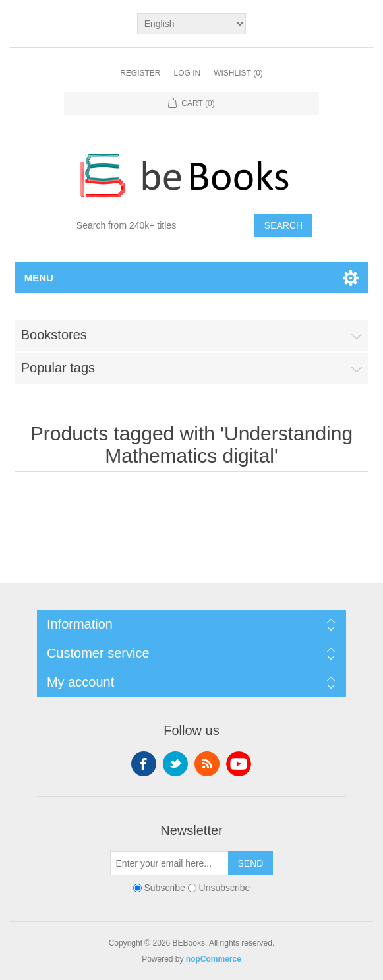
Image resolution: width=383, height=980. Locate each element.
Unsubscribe (225, 888)
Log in (187, 73)
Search (283, 225)
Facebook (144, 764)
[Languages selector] (192, 24)
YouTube (239, 764)
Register (140, 73)
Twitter (175, 764)
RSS (207, 764)
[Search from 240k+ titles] (163, 225)
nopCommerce (214, 959)
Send (251, 863)
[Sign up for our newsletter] (169, 863)
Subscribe (164, 888)
